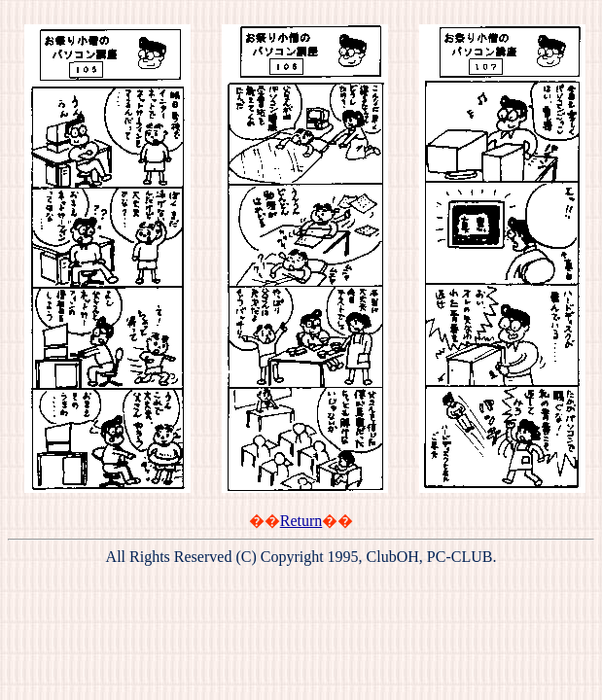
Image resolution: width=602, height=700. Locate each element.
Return (301, 521)
